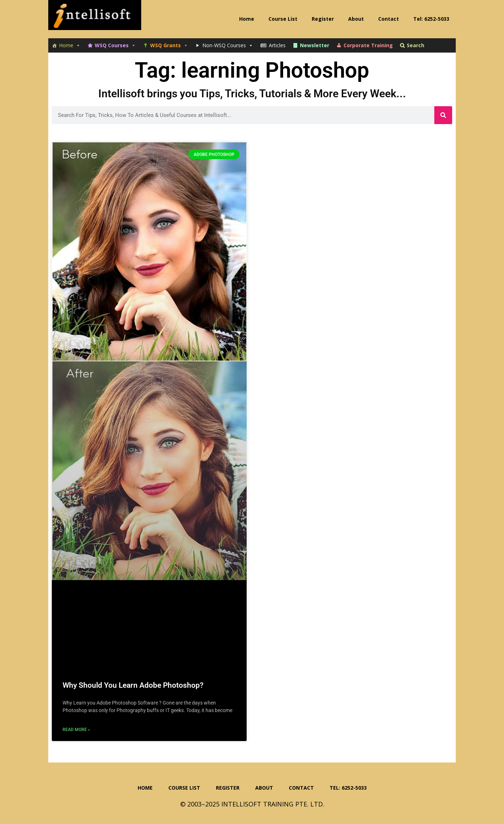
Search (416, 45)
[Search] (443, 115)
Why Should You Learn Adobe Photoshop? (133, 685)
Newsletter (315, 45)
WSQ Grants (169, 45)
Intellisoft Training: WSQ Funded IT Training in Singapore (95, 18)
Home (70, 45)
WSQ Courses (115, 45)
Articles (277, 45)
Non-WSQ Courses (228, 45)
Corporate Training (368, 45)
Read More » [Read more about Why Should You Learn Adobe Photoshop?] (76, 730)
